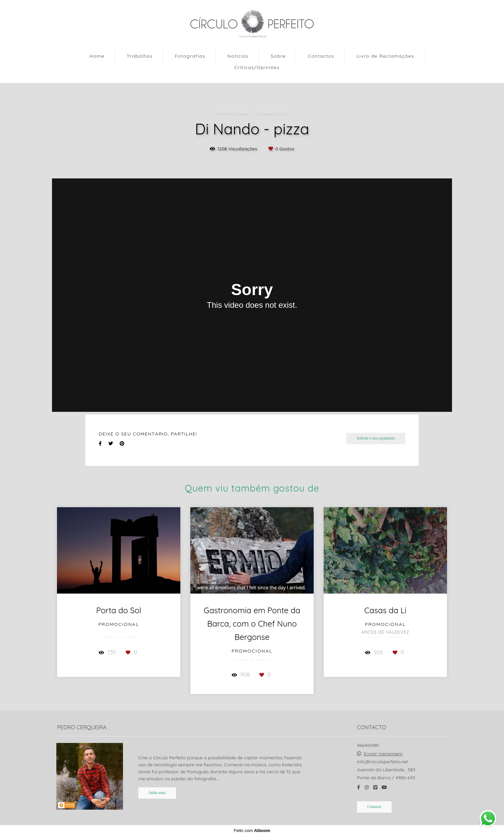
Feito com (252, 830)
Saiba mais (157, 793)
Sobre (278, 56)
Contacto (374, 807)
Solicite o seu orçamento (376, 438)
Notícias (238, 56)
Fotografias (190, 56)
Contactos (321, 56)
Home (97, 56)
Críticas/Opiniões (257, 67)
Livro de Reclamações (385, 56)
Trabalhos (140, 56)
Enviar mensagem (383, 754)
